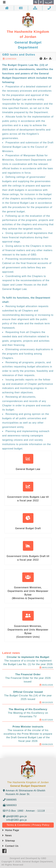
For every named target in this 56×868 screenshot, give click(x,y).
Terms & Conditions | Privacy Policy (28, 825)
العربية (49, 2)
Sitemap (10, 841)
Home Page (12, 830)
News (8, 835)
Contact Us (11, 846)
